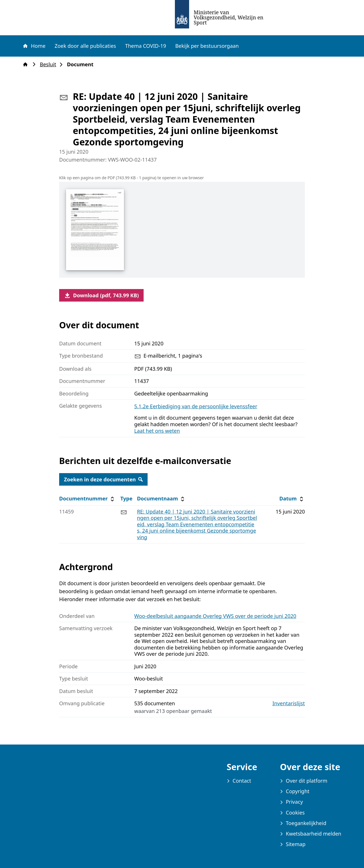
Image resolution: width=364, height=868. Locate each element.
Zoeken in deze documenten (103, 479)
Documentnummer (87, 499)
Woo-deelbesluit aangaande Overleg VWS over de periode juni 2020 (215, 616)
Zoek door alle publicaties (85, 46)
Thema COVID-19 (146, 46)
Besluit (50, 64)
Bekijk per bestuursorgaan (207, 46)
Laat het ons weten (157, 431)
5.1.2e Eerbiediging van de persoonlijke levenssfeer (196, 406)
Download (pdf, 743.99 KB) (101, 295)
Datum (292, 499)
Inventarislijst (289, 703)
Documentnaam (162, 499)
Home (34, 46)
